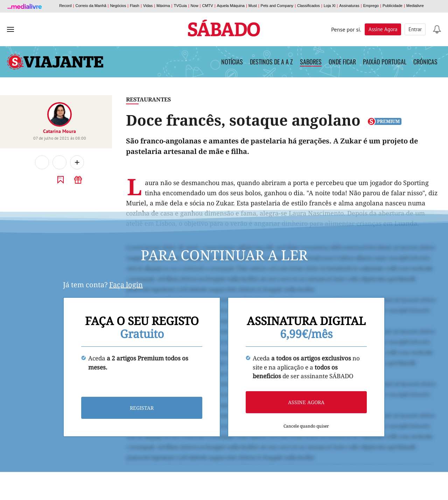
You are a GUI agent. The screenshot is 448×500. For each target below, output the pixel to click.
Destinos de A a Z (271, 62)
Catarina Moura (59, 131)
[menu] (10, 29)
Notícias (232, 62)
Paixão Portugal (385, 62)
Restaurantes (148, 99)
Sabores (311, 62)
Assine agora (306, 402)
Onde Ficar (342, 62)
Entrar (415, 29)
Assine (383, 29)
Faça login (126, 285)
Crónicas (425, 62)
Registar (142, 408)
